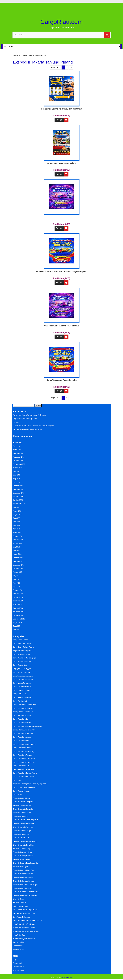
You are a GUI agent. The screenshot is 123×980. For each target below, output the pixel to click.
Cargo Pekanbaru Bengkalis (23, 708)
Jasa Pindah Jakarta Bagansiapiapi (26, 910)
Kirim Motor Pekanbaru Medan (24, 928)
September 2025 (19, 464)
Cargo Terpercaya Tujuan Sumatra (61, 380)
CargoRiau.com (62, 22)
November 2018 (19, 612)
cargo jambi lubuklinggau (22, 669)
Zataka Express (19, 949)
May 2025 (17, 479)
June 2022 (17, 522)
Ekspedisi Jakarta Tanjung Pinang (25, 841)
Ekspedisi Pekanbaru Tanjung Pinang (26, 892)
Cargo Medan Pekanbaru (22, 683)
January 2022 (18, 540)
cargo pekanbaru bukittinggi (23, 712)
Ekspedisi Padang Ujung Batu (24, 870)
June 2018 (17, 630)
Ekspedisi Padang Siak (21, 867)
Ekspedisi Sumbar (20, 903)
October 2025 (18, 461)
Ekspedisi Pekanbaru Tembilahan (25, 895)
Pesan (62, 120)
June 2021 (17, 551)
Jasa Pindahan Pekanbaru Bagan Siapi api (28, 429)
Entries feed (17, 963)
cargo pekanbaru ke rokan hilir (24, 730)
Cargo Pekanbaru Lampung (23, 734)
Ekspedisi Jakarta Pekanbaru (23, 823)
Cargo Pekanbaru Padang (22, 748)
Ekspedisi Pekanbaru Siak (22, 888)
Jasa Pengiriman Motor (21, 906)
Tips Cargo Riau (19, 942)
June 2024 (17, 507)
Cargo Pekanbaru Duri (21, 719)
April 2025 (17, 482)
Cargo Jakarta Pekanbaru (22, 662)
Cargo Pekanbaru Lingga (22, 737)
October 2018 (18, 615)
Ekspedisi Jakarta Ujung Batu (24, 849)
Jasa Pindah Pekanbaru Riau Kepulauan (27, 921)
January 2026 (18, 453)
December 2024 (19, 493)
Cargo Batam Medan (20, 640)
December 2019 (19, 597)
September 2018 (19, 619)
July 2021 (17, 547)
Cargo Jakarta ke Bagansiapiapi (24, 658)
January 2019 (18, 608)
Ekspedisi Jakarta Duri (21, 816)
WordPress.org (18, 970)
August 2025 (18, 468)
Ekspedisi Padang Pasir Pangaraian (26, 863)
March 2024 (17, 511)
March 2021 (17, 554)
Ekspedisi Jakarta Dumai (22, 813)
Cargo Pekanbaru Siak (21, 766)
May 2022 (17, 525)
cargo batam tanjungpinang (23, 651)
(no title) (16, 422)
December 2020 (19, 565)
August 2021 (18, 543)
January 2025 (18, 489)
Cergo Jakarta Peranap (21, 791)
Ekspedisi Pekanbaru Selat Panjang (26, 885)
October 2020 (18, 569)
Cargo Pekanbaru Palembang (24, 752)
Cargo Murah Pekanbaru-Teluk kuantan (62, 326)
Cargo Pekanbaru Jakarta (22, 723)
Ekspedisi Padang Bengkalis (23, 856)
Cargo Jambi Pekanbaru (22, 672)
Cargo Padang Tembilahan (23, 697)
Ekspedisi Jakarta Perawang (23, 827)
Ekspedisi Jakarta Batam (22, 806)
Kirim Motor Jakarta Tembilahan (24, 924)
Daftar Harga (18, 795)
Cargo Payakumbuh (20, 701)
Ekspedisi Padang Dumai (22, 859)
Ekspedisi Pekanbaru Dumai (23, 874)
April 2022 (17, 529)
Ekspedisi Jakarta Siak (21, 838)
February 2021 (18, 558)
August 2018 (18, 623)
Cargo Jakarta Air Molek (22, 654)
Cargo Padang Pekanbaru (22, 690)
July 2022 (17, 518)
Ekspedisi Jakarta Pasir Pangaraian (26, 820)
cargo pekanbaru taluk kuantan (24, 769)
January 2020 (18, 594)
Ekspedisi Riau (18, 899)
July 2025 (17, 471)
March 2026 (17, 450)
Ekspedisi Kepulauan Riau (22, 852)
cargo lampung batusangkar (23, 676)
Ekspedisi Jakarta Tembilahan (24, 845)
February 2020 (18, 590)
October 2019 (18, 601)
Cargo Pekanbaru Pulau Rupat (24, 759)
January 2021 (18, 561)
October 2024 (18, 500)
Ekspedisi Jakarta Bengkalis (23, 809)
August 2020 (18, 572)
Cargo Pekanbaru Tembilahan (24, 777)
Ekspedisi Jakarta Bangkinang (24, 802)
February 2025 (18, 486)
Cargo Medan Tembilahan (22, 687)
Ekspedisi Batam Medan (22, 798)
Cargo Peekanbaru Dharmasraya (25, 705)
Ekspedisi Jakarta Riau (21, 834)
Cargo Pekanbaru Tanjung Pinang (25, 773)
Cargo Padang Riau (20, 694)
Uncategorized (18, 946)
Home (16, 55)
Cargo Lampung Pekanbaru (23, 680)
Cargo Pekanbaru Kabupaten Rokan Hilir (28, 726)
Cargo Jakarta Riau (20, 665)
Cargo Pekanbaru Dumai (22, 715)
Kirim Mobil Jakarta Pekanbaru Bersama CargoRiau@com (61, 272)
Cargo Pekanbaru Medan (22, 741)
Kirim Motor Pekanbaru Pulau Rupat (26, 931)
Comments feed (19, 967)
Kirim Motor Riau (19, 935)
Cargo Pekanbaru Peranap (23, 755)
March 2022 (17, 533)
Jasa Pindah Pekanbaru (22, 917)
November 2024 (19, 497)
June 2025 (17, 475)
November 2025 (19, 457)
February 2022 (18, 536)
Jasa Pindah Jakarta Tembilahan (25, 913)
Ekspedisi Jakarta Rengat (22, 831)
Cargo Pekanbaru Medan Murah (24, 744)
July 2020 (17, 576)
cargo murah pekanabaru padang (61, 163)
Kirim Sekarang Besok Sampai (24, 939)
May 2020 (17, 583)
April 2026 (17, 446)
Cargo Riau (17, 780)
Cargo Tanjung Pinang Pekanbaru (25, 787)
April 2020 (17, 587)
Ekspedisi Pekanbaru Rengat (23, 881)
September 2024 (19, 504)
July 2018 (17, 626)
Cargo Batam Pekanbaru (22, 643)
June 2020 (17, 579)
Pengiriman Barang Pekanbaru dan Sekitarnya (61, 109)
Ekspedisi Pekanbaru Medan (23, 877)
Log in (15, 960)
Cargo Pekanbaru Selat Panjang (25, 762)
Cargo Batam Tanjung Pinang (24, 647)
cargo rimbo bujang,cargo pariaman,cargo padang (31, 784)
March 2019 (17, 604)
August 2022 (18, 515)
